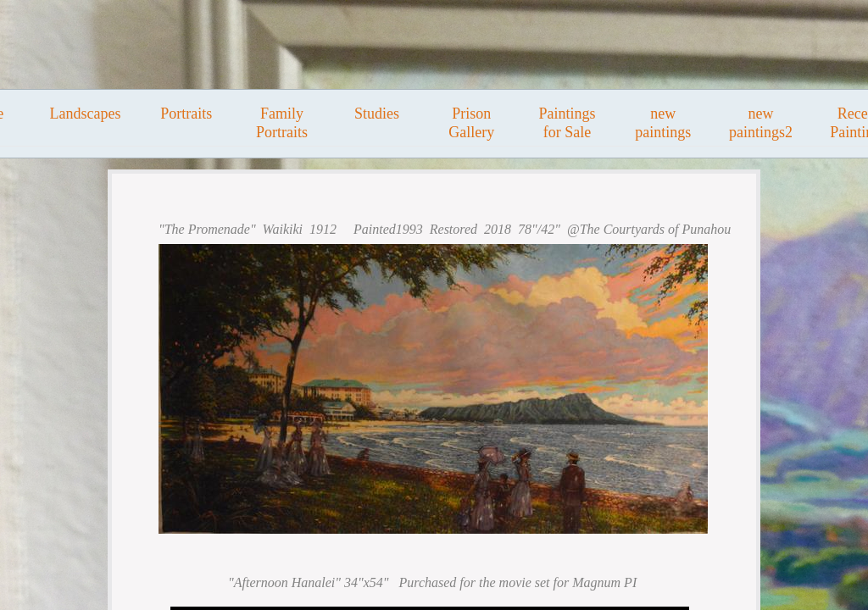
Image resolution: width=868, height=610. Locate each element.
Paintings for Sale (567, 123)
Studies (377, 114)
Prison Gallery (471, 123)
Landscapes (85, 114)
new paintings (663, 123)
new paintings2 (761, 123)
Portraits (186, 114)
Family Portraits (282, 123)
